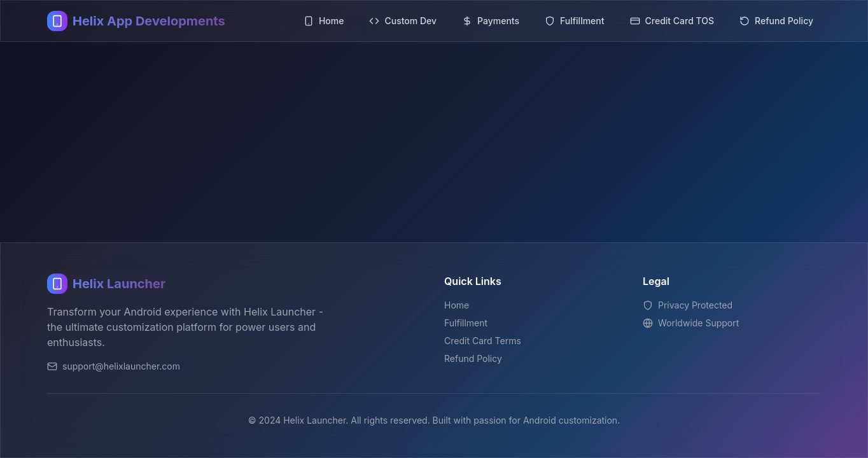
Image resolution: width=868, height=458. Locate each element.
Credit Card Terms (483, 341)
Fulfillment (466, 323)
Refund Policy (473, 358)
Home (457, 305)
